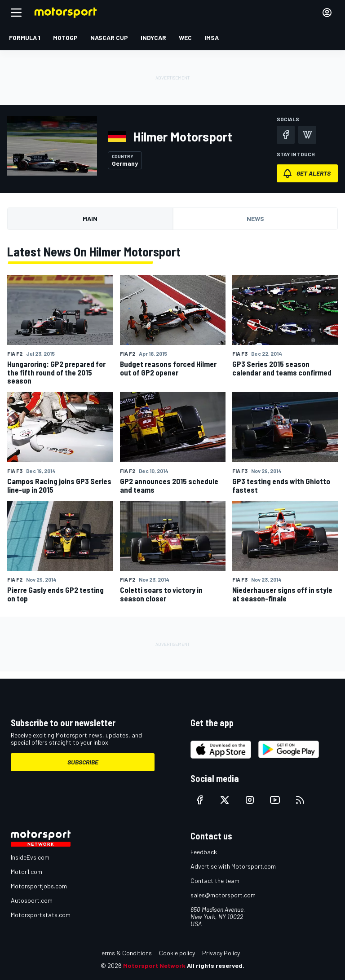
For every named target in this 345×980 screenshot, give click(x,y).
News (255, 219)
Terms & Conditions (125, 953)
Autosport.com (32, 900)
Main (90, 219)
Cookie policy (177, 953)
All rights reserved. (216, 965)
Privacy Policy (221, 953)
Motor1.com (27, 872)
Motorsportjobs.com (39, 886)
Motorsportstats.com (41, 915)
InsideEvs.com (30, 857)
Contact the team (215, 881)
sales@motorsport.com (223, 895)
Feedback (204, 852)
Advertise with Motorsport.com (233, 866)
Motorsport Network (154, 965)
